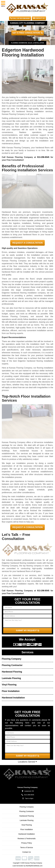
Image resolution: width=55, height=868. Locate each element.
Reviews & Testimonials (27, 839)
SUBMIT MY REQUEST (27, 631)
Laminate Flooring (11, 678)
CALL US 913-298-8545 (20, 18)
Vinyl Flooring (9, 685)
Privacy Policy (27, 843)
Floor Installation (11, 691)
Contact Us (39, 18)
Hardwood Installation (13, 698)
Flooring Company (12, 659)
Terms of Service (27, 847)
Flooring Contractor (12, 665)
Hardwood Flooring (12, 672)
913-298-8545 (43, 157)
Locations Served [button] (27, 762)
